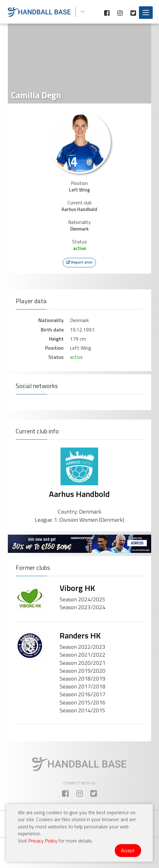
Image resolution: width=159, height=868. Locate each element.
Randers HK (80, 635)
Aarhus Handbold (79, 494)
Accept (128, 851)
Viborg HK (77, 588)
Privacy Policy (43, 841)
